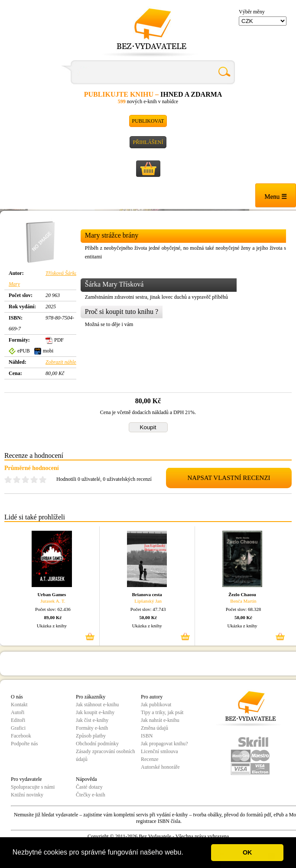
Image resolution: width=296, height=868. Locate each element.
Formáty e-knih (92, 728)
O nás (17, 697)
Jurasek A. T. (53, 601)
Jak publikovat (156, 705)
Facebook (21, 736)
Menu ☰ (276, 196)
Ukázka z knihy (52, 626)
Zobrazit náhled (62, 362)
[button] (186, 853)
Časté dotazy (89, 787)
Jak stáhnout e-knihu (97, 705)
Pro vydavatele (26, 779)
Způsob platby (91, 736)
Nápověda (86, 779)
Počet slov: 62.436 (53, 609)
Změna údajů (155, 728)
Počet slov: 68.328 (244, 609)
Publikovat (148, 121)
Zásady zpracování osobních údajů (106, 755)
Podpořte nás (24, 744)
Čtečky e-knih (91, 795)
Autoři (18, 712)
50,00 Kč (148, 617)
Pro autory (152, 697)
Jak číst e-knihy (92, 720)
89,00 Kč (53, 617)
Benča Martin (243, 601)
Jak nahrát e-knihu (160, 720)
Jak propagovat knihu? (164, 744)
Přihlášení (148, 142)
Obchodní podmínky (97, 744)
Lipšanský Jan (148, 601)
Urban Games (52, 594)
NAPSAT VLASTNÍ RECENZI (229, 478)
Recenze (150, 759)
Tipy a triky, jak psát (162, 712)
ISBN (147, 736)
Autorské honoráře (160, 767)
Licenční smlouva (159, 751)
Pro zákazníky (91, 697)
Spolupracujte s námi (33, 787)
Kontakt (19, 705)
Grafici (18, 728)
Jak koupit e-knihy (95, 712)
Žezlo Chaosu (242, 594)
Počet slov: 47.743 (148, 609)
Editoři (18, 720)
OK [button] (247, 852)
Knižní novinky (27, 795)
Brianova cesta (147, 594)
